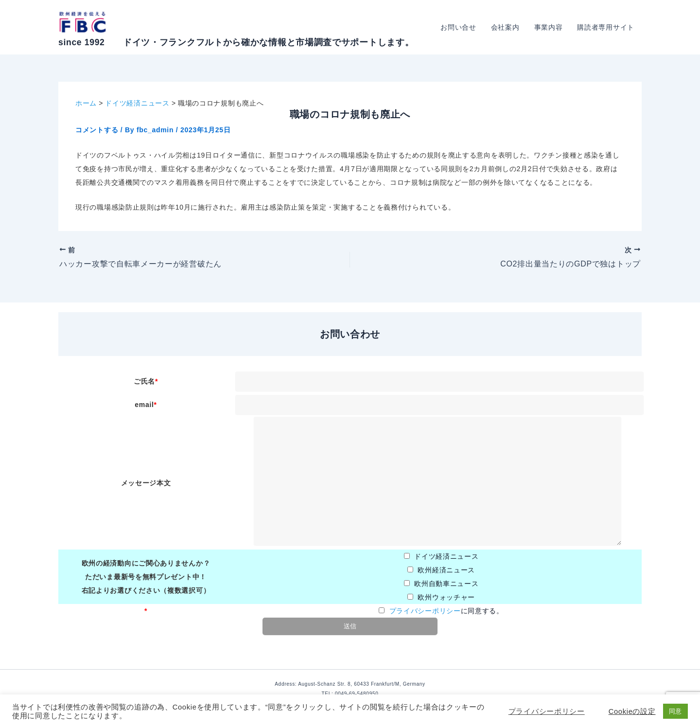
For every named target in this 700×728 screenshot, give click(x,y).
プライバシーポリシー (425, 611)
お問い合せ (462, 27)
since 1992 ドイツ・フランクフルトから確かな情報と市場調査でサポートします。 (236, 42)
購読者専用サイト (606, 27)
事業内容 (550, 27)
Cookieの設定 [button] (632, 711)
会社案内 (508, 27)
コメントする (97, 130)
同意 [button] (675, 711)
